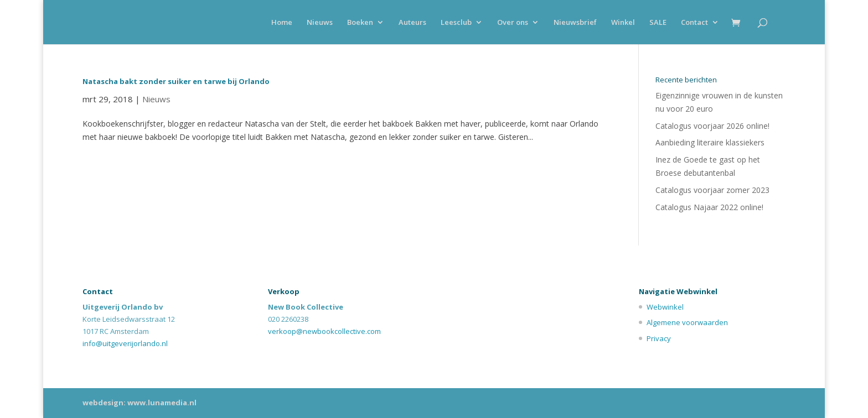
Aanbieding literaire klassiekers (710, 142)
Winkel (623, 23)
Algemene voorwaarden (687, 322)
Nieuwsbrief (575, 23)
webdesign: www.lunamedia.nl (139, 403)
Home (282, 23)
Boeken (360, 23)
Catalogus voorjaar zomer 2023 (712, 190)
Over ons (513, 23)
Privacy (659, 338)
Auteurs (412, 23)
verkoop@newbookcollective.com (324, 331)
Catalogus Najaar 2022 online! (709, 207)
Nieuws (320, 23)
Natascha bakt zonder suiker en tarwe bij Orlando (176, 81)
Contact (694, 23)
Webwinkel (665, 307)
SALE (658, 23)
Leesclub (456, 23)
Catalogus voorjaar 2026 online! (712, 126)
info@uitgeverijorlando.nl (125, 343)
